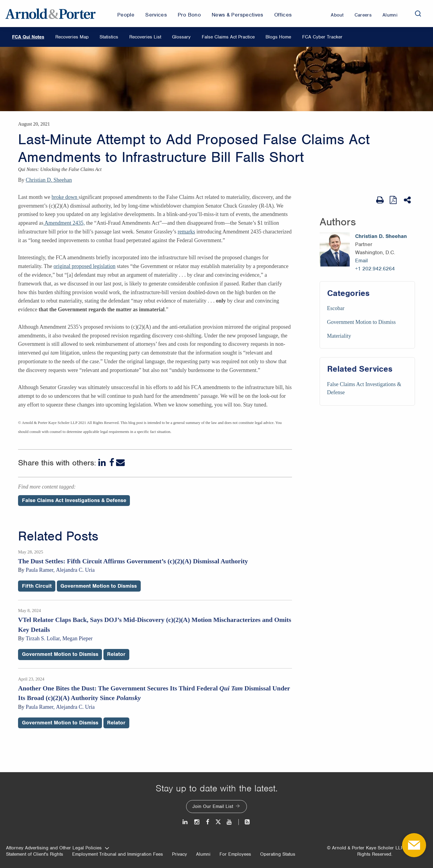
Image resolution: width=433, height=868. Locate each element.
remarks (186, 232)
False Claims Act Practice (228, 37)
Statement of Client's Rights (35, 854)
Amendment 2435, (64, 223)
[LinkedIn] (103, 463)
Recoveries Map (72, 37)
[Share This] (408, 200)
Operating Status (278, 854)
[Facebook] (112, 463)
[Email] (120, 463)
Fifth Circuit (37, 586)
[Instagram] (197, 822)
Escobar (336, 308)
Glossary (181, 37)
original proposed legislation (84, 266)
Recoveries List (145, 37)
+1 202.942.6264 (375, 269)
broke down (65, 197)
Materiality (339, 336)
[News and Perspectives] (245, 822)
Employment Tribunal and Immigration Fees (118, 854)
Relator (116, 654)
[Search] (418, 14)
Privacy (180, 854)
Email (361, 260)
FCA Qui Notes (28, 37)
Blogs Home (278, 37)
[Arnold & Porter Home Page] (51, 14)
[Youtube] (230, 822)
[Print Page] (380, 200)
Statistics (109, 37)
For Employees (235, 854)
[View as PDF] (394, 200)
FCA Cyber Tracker (322, 37)
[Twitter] (218, 822)
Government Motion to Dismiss (362, 322)
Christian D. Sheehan (49, 180)
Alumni (203, 854)
